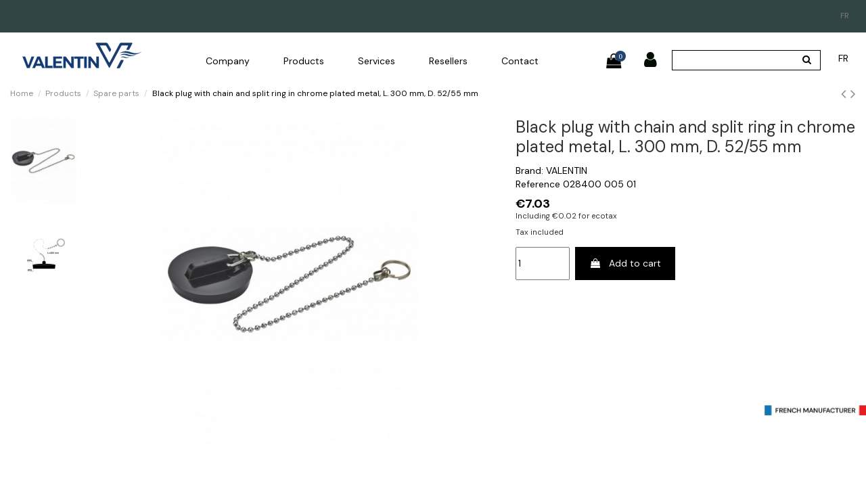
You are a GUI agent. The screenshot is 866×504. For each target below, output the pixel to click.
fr (845, 16)
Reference (538, 184)
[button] (228, 61)
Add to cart (625, 263)
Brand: (529, 170)
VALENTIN (567, 170)
